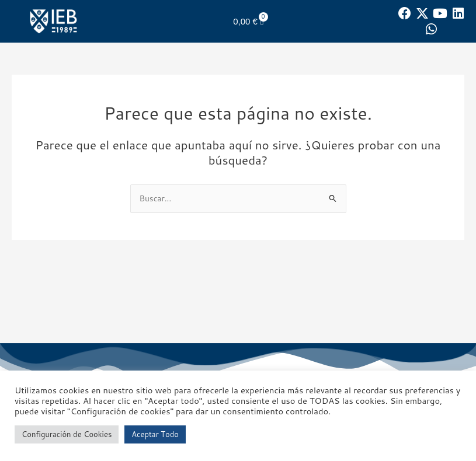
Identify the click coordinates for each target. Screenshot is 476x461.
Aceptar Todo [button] (155, 434)
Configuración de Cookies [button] (67, 434)
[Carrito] (248, 21)
